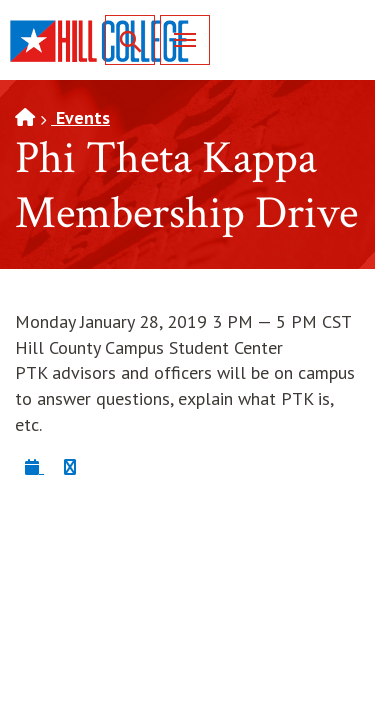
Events (80, 117)
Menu (178, 39)
